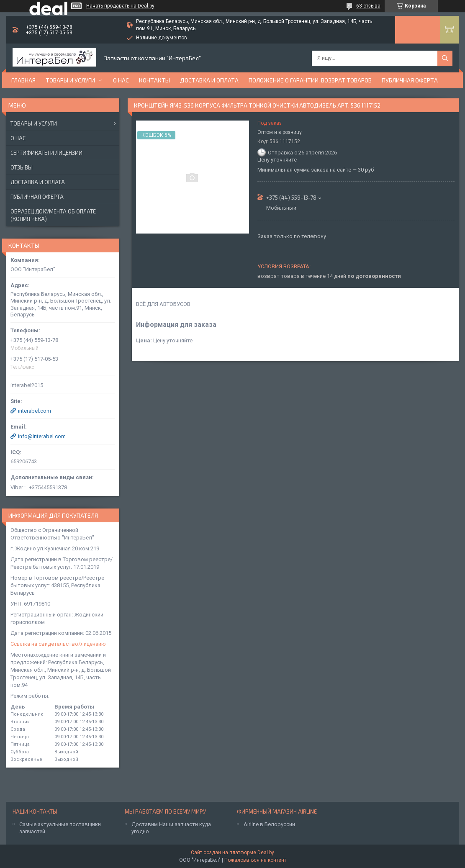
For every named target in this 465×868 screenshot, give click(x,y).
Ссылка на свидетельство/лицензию (58, 644)
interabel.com (35, 411)
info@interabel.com (42, 436)
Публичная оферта (410, 80)
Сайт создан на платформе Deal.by (232, 853)
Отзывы (22, 167)
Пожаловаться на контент (255, 860)
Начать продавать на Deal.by (120, 6)
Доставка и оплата (209, 80)
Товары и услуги (70, 80)
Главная (23, 80)
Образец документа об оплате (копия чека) (53, 215)
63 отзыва (368, 6)
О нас (121, 80)
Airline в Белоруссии (269, 824)
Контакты (154, 80)
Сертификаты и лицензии (46, 153)
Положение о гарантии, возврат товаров (310, 80)
